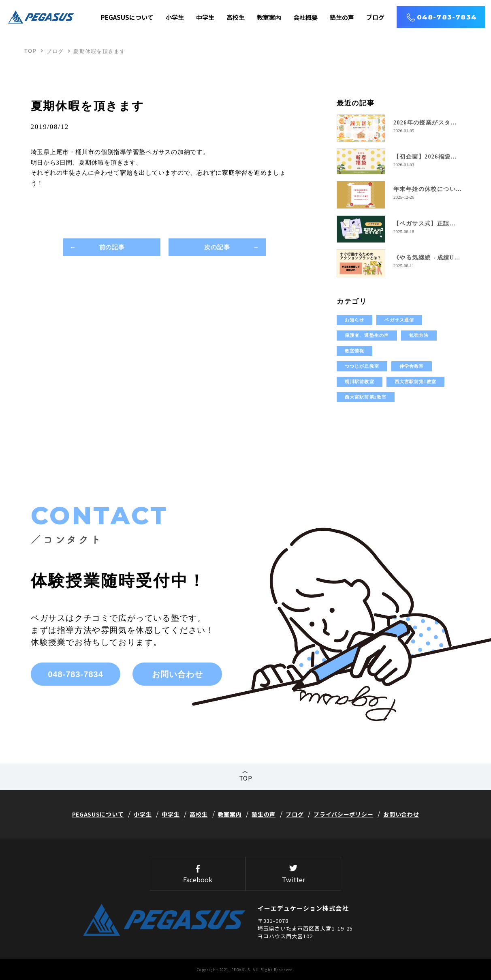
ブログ (375, 17)
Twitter (293, 875)
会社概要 (305, 17)
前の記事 (112, 248)
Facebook (198, 875)
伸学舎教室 (412, 366)
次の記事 (217, 248)
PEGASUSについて (127, 17)
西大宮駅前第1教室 (415, 382)
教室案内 (269, 17)
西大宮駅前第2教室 (366, 397)
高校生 (236, 17)
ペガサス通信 (399, 320)
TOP (30, 51)
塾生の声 (342, 17)
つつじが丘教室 (362, 366)
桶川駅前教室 (360, 382)
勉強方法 (419, 335)
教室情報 (354, 351)
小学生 (175, 17)
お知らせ (354, 320)
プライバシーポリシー (343, 814)
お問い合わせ (177, 674)
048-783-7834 (447, 17)
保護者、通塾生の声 (367, 335)
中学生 (205, 17)
